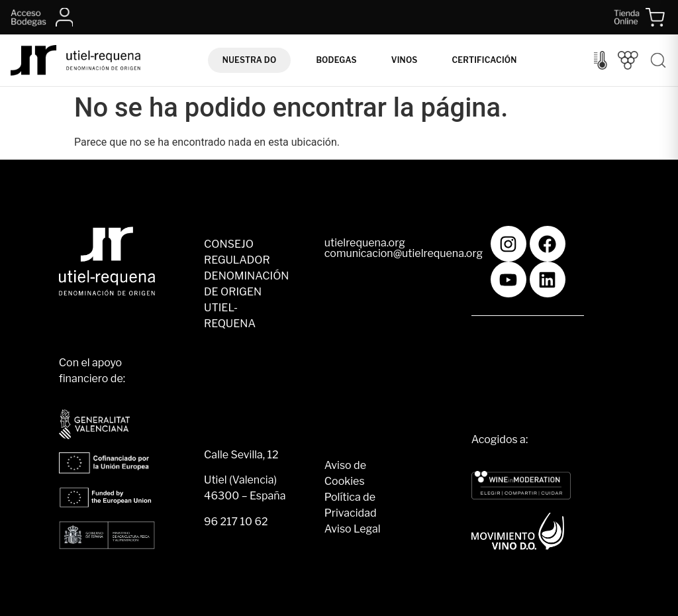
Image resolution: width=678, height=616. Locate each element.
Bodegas (336, 60)
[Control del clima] (601, 60)
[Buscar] (658, 60)
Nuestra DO (250, 60)
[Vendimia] (628, 60)
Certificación (484, 60)
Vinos (405, 60)
